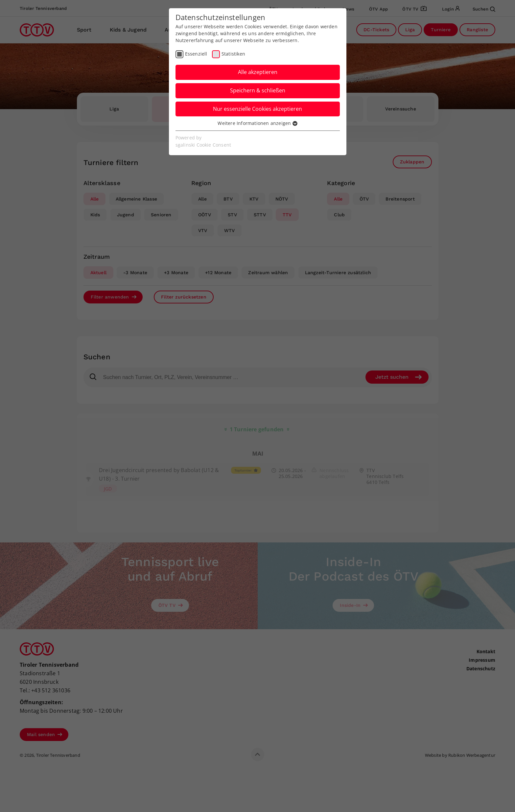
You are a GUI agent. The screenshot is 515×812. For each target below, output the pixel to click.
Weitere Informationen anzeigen (257, 123)
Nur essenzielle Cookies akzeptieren (257, 109)
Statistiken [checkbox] (233, 54)
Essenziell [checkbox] (196, 54)
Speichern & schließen (258, 90)
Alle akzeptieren (258, 72)
